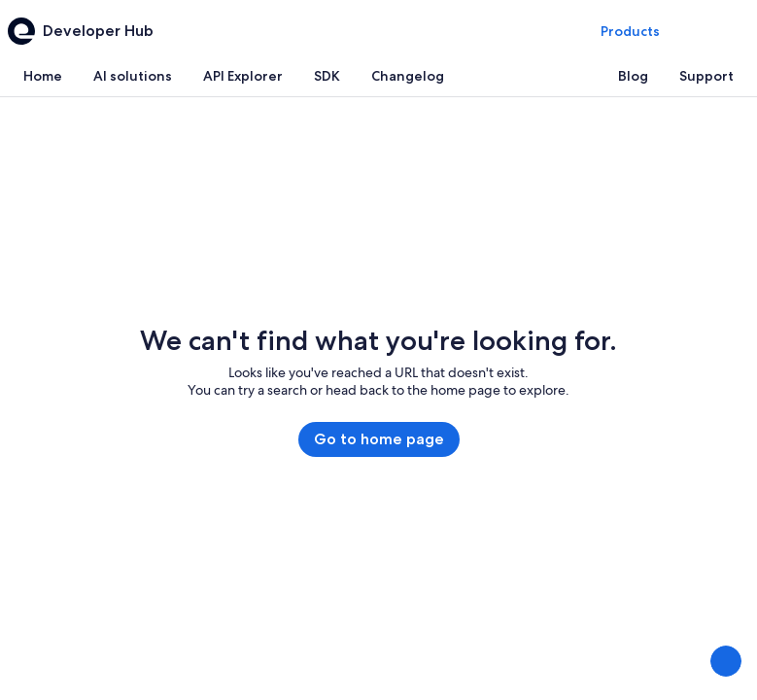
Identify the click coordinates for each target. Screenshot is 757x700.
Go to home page (379, 439)
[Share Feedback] (726, 661)
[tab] (43, 76)
